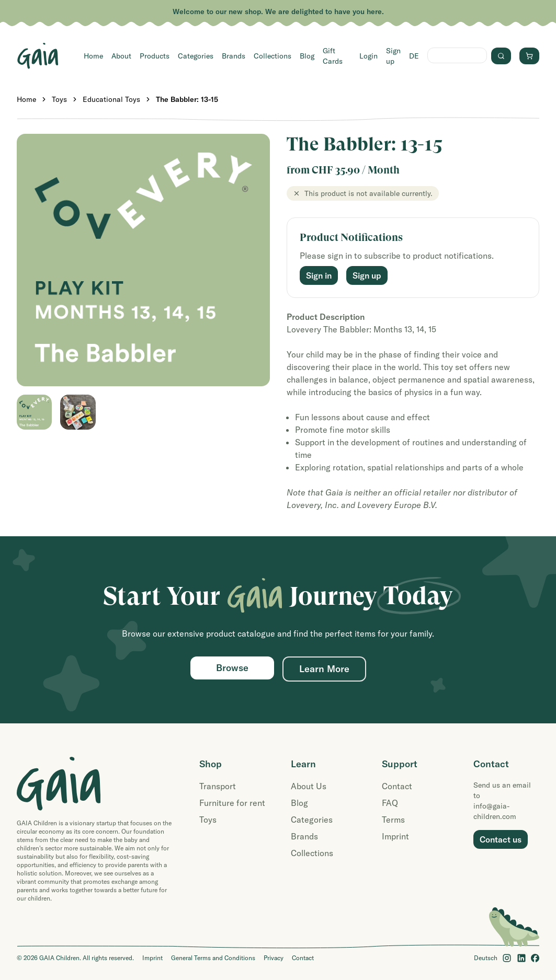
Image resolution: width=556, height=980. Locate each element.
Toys (59, 99)
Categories (196, 56)
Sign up (393, 56)
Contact (397, 786)
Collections (273, 56)
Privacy (274, 958)
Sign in (319, 275)
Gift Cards (333, 56)
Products (155, 56)
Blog (307, 56)
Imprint (395, 836)
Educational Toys (111, 99)
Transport (218, 786)
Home (93, 56)
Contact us (501, 839)
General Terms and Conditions (213, 958)
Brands (234, 56)
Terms (393, 820)
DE (414, 56)
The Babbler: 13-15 (187, 99)
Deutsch (486, 958)
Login (368, 56)
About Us (309, 786)
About (121, 56)
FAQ (390, 803)
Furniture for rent (232, 803)
